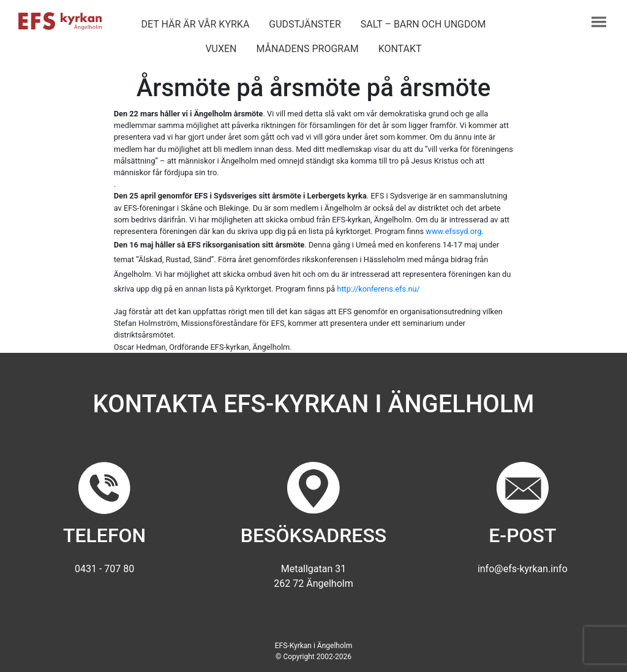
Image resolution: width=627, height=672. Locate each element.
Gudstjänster (305, 24)
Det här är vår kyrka (195, 24)
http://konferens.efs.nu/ (378, 289)
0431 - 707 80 (104, 569)
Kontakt (400, 49)
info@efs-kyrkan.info (523, 569)
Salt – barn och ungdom (423, 24)
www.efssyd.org (453, 231)
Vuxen (221, 49)
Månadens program (307, 49)
